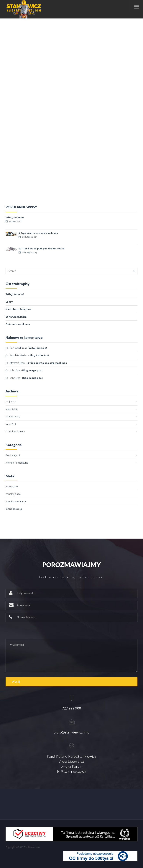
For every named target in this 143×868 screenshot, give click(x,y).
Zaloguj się (12, 487)
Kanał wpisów (13, 494)
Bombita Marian (19, 355)
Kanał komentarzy (16, 502)
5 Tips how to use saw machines (38, 233)
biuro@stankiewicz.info (72, 732)
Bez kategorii (13, 455)
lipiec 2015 (11, 409)
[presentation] (34, 632)
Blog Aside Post (39, 355)
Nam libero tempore (18, 309)
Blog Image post (32, 370)
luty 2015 (11, 424)
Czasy (9, 302)
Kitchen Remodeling (17, 463)
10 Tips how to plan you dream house (41, 249)
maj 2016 (11, 402)
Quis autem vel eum (18, 324)
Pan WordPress (18, 348)
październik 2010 (15, 432)
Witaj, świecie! (15, 218)
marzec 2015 (13, 417)
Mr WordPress (18, 363)
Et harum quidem (16, 317)
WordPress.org (14, 509)
